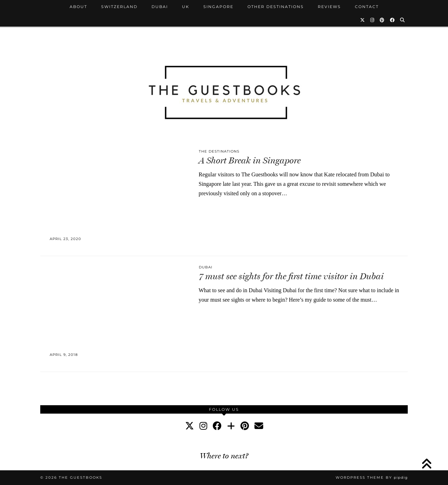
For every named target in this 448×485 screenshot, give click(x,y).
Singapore (218, 7)
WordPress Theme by (372, 477)
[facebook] (217, 426)
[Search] (403, 20)
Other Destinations (276, 7)
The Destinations (219, 151)
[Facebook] (393, 20)
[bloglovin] (231, 426)
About (78, 7)
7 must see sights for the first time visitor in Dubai (291, 276)
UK (186, 7)
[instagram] (203, 426)
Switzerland (119, 7)
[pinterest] (245, 426)
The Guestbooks (80, 477)
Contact (367, 7)
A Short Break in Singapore (250, 160)
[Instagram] (373, 20)
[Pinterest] (382, 20)
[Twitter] (363, 20)
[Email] (259, 426)
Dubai (160, 7)
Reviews (329, 7)
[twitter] (190, 426)
